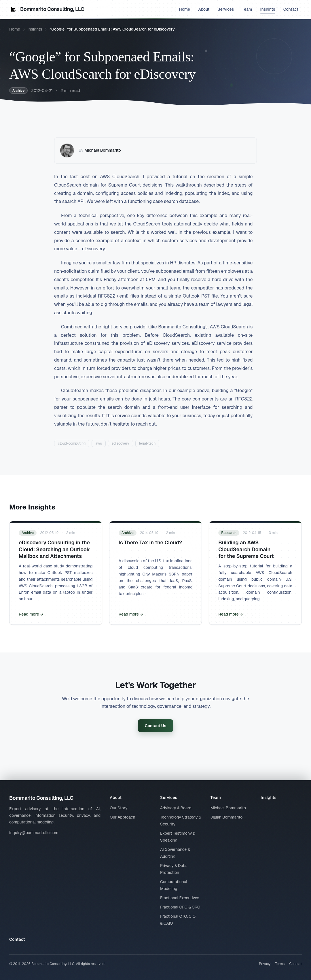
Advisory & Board (176, 808)
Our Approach (122, 817)
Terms (280, 964)
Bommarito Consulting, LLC (47, 9)
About (204, 9)
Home (185, 9)
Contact (291, 9)
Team (247, 9)
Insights (268, 10)
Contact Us (156, 726)
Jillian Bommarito (227, 817)
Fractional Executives (180, 898)
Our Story (118, 808)
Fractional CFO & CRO (180, 907)
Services (226, 9)
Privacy (265, 964)
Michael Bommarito (103, 150)
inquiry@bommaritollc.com (34, 833)
